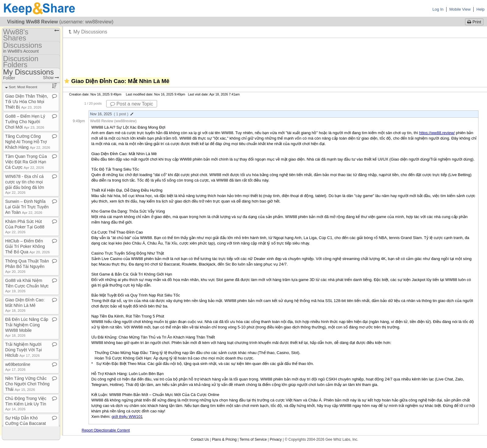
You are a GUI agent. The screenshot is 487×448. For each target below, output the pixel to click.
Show (51, 78)
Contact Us (200, 439)
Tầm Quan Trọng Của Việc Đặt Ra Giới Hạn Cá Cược (26, 162)
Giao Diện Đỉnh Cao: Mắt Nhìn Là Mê (25, 305)
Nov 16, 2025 (112, 114)
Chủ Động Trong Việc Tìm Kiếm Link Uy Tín (26, 403)
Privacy (276, 439)
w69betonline (18, 367)
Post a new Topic (132, 104)
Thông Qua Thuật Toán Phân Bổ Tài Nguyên (27, 266)
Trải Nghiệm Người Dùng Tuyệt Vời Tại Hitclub (23, 350)
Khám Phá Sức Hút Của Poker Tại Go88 (25, 226)
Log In (438, 9)
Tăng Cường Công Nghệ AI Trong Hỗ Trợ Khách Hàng (28, 142)
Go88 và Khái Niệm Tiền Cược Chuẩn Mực (27, 285)
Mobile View (460, 9)
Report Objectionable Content (106, 430)
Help (480, 9)
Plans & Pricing (224, 439)
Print (474, 22)
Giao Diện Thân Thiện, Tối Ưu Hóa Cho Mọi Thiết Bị (27, 102)
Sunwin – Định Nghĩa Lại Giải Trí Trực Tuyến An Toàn (27, 207)
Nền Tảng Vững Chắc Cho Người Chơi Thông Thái (27, 384)
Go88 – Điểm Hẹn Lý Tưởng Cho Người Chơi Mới (25, 122)
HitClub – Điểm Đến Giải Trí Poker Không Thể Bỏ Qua (28, 246)
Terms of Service (253, 439)
